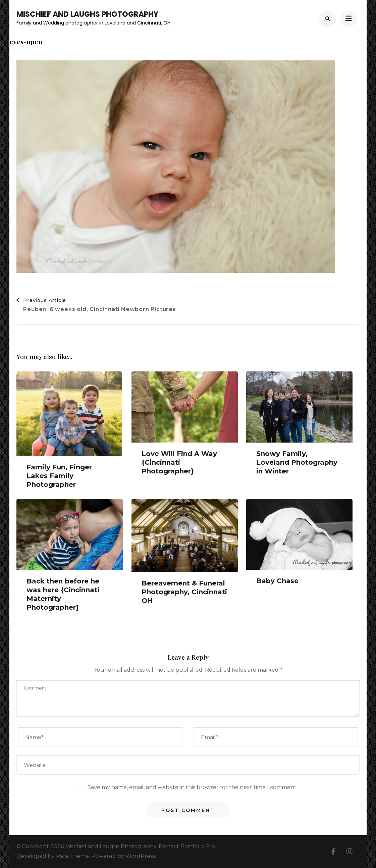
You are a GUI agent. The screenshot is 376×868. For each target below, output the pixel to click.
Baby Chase (277, 581)
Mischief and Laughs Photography (87, 14)
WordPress (140, 856)
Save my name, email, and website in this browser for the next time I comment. (193, 787)
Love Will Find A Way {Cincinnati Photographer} (179, 462)
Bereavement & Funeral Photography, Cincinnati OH (184, 592)
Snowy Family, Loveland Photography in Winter (297, 462)
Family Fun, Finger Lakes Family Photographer (59, 476)
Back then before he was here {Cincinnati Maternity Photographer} (63, 594)
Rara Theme (72, 856)
